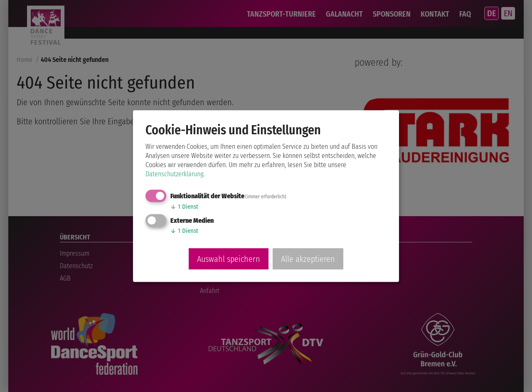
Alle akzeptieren (308, 259)
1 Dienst (184, 207)
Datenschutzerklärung (174, 174)
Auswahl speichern (229, 259)
